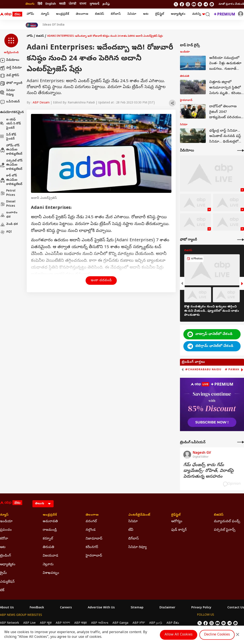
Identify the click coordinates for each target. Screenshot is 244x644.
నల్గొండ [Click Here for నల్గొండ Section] (91, 530)
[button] (11, 44)
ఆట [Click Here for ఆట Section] (3, 547)
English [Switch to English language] (51, 4)
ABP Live (29, 623)
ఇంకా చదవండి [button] (101, 281)
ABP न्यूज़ (46, 623)
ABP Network (9, 623)
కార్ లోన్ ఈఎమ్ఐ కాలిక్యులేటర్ (11, 180)
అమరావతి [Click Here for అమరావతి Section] (50, 522)
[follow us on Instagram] (200, 4)
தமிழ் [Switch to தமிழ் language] (106, 4)
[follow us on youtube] (194, 4)
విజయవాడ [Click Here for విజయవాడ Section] (50, 556)
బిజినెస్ (99, 14)
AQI (6, 232)
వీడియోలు (10, 60)
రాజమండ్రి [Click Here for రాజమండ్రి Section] (50, 530)
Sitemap (137, 608)
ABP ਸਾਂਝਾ (139, 623)
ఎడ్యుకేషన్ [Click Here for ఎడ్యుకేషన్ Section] (7, 582)
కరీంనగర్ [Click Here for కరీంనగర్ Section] (92, 547)
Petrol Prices (8, 193)
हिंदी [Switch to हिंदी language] (40, 4)
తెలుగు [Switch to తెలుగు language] (30, 4)
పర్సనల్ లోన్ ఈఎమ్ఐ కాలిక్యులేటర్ (11, 165)
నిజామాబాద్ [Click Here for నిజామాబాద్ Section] (94, 539)
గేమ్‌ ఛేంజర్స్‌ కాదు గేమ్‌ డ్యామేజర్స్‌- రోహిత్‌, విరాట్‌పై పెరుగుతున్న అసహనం (209, 471)
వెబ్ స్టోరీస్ (9, 76)
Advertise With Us (101, 608)
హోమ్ (30, 14)
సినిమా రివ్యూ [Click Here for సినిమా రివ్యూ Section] (137, 547)
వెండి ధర (9, 224)
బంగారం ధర (9, 215)
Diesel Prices (8, 204)
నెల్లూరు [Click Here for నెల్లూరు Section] (48, 565)
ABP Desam (41, 103)
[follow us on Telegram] (206, 4)
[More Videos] (241, 150)
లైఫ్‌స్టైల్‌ (160, 14)
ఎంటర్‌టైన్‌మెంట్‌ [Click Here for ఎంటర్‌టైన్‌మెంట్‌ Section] (139, 515)
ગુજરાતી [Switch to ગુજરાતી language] (94, 4)
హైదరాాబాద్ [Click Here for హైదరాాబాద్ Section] (94, 556)
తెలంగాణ (82, 14)
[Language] (43, 504)
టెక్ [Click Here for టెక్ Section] (2, 590)
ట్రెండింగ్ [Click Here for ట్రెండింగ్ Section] (5, 556)
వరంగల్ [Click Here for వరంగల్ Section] (91, 522)
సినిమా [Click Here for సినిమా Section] (133, 522)
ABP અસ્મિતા (100, 623)
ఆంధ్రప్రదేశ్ (62, 14)
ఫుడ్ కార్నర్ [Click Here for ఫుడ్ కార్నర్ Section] (179, 530)
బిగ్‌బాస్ (116, 14)
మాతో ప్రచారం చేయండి (231, 4)
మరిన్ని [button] (199, 14)
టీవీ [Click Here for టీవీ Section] (131, 530)
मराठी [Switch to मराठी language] (62, 4)
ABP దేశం (173, 623)
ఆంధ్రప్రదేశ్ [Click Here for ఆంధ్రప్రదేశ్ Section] (50, 515)
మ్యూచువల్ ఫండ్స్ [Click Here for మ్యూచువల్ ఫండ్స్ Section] (227, 522)
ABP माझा (81, 623)
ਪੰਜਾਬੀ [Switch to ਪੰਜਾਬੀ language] (72, 4)
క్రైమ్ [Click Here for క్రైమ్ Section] (3, 573)
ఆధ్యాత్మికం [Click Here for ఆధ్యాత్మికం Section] (8, 565)
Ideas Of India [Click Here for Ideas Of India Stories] (53, 25)
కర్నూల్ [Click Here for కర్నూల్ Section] (48, 539)
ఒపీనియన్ (10, 102)
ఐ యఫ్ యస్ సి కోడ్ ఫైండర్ (10, 124)
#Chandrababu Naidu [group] (203, 369)
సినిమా (132, 14)
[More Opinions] (241, 442)
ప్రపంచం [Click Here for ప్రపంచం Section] (6, 530)
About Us (7, 608)
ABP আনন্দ (63, 623)
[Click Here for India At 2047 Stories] (32, 25)
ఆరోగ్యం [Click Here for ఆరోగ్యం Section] (177, 522)
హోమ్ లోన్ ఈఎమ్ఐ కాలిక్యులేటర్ (11, 150)
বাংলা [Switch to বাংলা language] (83, 4)
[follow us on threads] (188, 4)
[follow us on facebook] (182, 4)
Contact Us (236, 608)
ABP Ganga (120, 623)
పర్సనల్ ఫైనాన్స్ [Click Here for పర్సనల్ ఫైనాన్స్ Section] (225, 530)
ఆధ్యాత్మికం (178, 14)
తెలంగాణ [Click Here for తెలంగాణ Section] (92, 515)
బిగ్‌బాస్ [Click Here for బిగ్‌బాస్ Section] (134, 539)
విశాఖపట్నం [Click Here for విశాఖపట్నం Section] (51, 573)
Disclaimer (167, 608)
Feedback (37, 608)
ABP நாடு (156, 623)
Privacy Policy (201, 608)
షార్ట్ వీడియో (11, 68)
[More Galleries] (241, 240)
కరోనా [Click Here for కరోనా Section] (4, 539)
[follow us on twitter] (176, 4)
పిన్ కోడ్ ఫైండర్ (8, 137)
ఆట (146, 14)
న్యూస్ (45, 14)
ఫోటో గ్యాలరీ (11, 83)
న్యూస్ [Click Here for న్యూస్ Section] (4, 515)
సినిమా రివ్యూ (7, 93)
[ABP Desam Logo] (11, 14)
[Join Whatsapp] (212, 4)
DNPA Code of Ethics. (50, 631)
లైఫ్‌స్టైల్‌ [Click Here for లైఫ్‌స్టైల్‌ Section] (176, 515)
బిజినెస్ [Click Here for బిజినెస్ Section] (219, 515)
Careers (66, 608)
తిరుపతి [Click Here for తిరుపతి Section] (48, 547)
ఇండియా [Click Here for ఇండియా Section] (6, 522)
